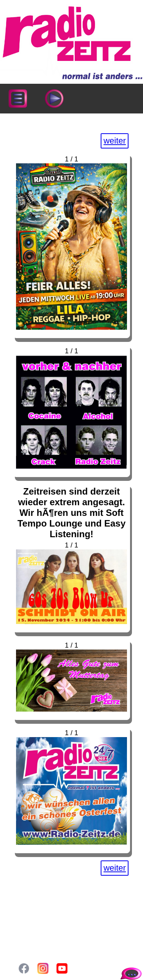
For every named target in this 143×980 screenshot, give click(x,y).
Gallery (34, 924)
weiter (115, 141)
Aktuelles (37, 908)
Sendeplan (39, 916)
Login (31, 932)
